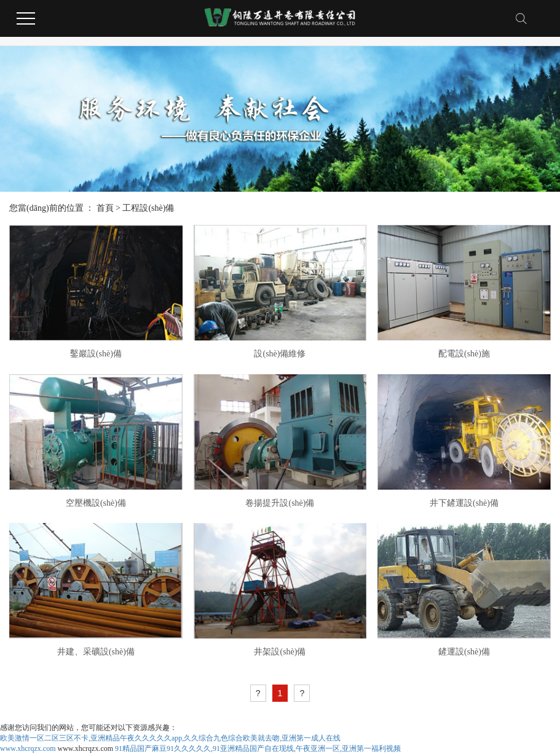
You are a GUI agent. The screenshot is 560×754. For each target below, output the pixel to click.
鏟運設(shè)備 (464, 652)
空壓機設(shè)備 (96, 503)
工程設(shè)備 (148, 208)
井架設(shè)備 (280, 652)
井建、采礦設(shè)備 (96, 652)
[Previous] (258, 693)
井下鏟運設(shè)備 (464, 503)
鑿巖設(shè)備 (96, 354)
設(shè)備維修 (280, 354)
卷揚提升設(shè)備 (280, 503)
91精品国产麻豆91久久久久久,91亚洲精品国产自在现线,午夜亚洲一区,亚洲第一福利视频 (258, 748)
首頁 (105, 208)
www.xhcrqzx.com (28, 748)
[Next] (302, 693)
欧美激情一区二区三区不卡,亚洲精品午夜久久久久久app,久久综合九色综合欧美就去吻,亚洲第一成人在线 (170, 738)
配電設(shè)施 (464, 354)
